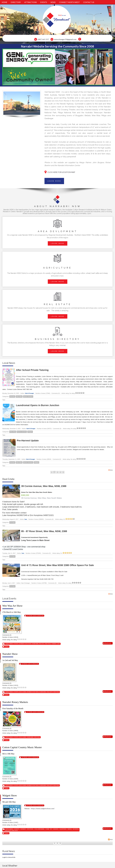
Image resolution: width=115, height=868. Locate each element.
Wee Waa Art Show (12, 606)
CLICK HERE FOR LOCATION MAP (61, 172)
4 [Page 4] (60, 472)
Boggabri (23, 692)
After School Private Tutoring (32, 370)
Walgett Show (10, 795)
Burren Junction (28, 396)
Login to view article (9, 857)
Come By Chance (52, 829)
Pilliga (42, 644)
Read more (108, 643)
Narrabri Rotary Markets (15, 702)
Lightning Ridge (66, 829)
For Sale (12, 522)
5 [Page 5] (63, 472)
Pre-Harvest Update (28, 441)
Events (16, 644)
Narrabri (12, 396)
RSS (110, 470)
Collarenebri (39, 829)
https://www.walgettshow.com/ (43, 808)
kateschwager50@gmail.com (65, 39)
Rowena (76, 829)
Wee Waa (19, 396)
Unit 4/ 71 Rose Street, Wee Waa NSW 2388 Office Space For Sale (57, 565)
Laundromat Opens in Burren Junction (38, 405)
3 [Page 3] (57, 472)
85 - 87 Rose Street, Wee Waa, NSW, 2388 (44, 531)
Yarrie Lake (56, 644)
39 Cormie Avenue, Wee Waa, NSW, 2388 (44, 486)
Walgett (30, 432)
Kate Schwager (30, 393)
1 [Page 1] (52, 472)
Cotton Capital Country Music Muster (22, 747)
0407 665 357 (43, 39)
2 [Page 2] (54, 472)
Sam (26, 519)
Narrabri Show (10, 654)
